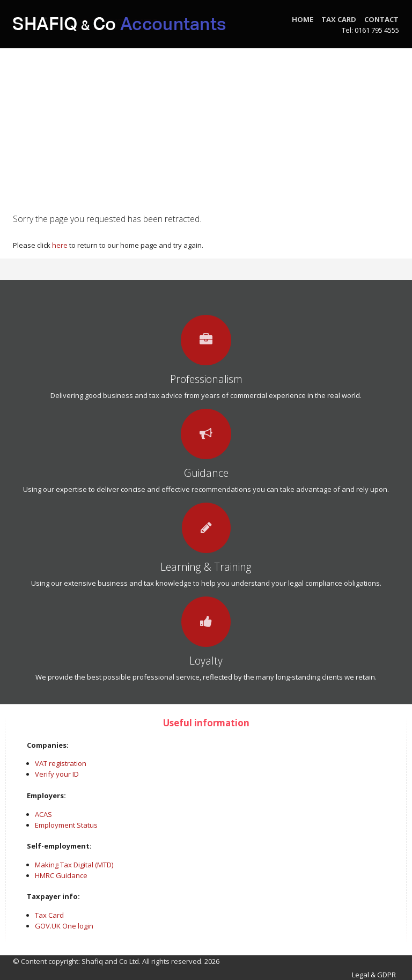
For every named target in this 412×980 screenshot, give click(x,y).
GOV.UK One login (64, 926)
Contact (381, 19)
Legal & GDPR (376, 975)
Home (303, 19)
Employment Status (66, 825)
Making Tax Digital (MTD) (74, 865)
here (60, 245)
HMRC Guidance (61, 875)
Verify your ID (57, 774)
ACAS (43, 814)
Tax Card (339, 19)
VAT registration (61, 763)
